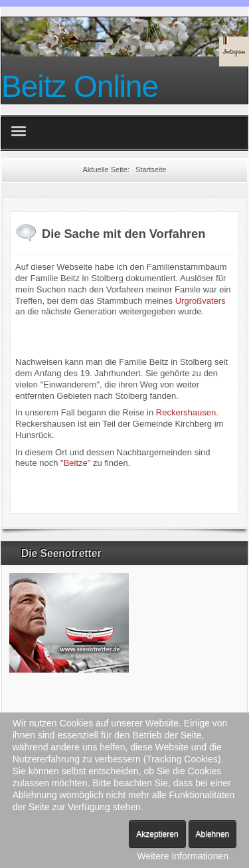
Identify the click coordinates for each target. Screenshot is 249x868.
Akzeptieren (157, 834)
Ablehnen (213, 834)
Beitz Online (80, 86)
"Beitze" (75, 463)
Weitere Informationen (183, 856)
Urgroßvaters (201, 301)
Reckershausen (186, 412)
